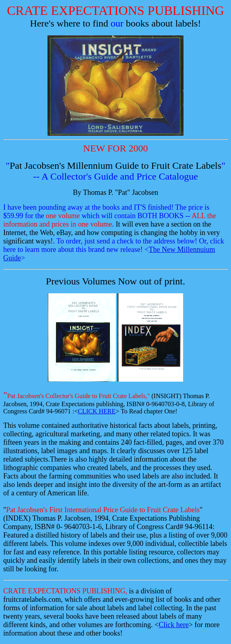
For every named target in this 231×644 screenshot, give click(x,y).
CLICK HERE (97, 411)
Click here (173, 625)
